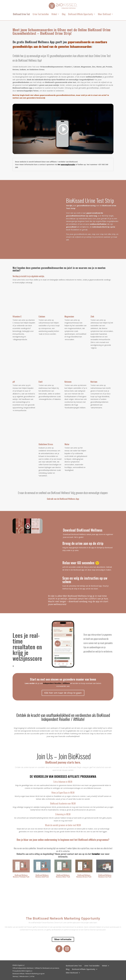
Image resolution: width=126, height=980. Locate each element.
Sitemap (15, 976)
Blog (64, 14)
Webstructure (24, 976)
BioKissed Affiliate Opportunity (81, 14)
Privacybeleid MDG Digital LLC (23, 971)
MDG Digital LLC (19, 965)
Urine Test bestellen (41, 14)
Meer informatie (63, 939)
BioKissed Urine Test (21, 14)
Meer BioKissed (104, 14)
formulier (96, 854)
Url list (32, 976)
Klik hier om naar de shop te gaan (63, 693)
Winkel (54, 14)
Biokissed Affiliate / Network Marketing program (29, 974)
